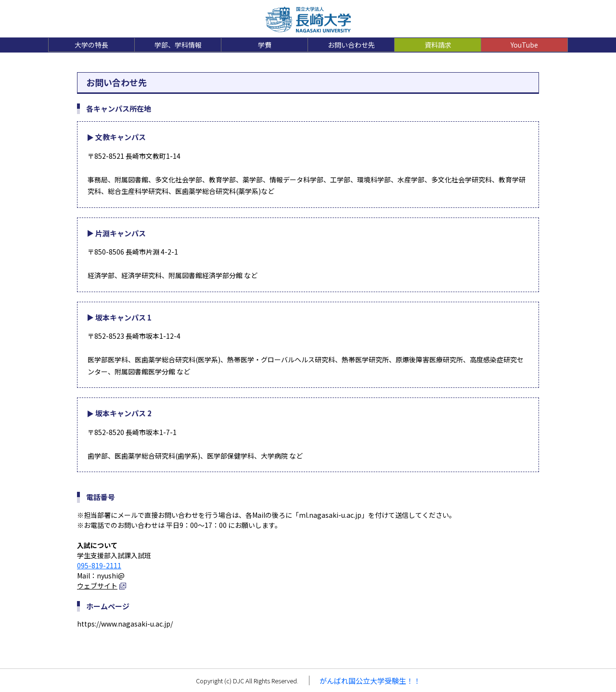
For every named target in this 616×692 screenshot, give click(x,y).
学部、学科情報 (178, 45)
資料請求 (438, 45)
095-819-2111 (99, 565)
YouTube (524, 45)
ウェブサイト (97, 586)
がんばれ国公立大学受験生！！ (370, 681)
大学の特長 (91, 45)
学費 (265, 45)
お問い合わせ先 (351, 45)
